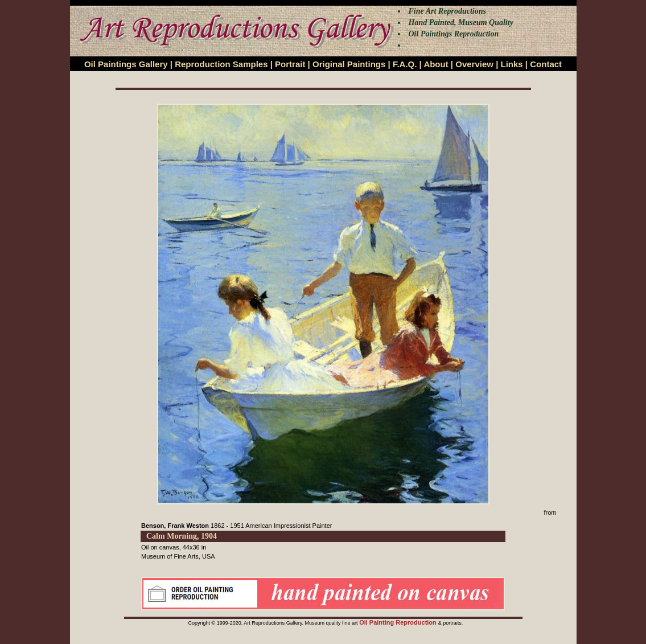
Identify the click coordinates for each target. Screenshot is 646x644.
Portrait (290, 64)
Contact (546, 64)
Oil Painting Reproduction (399, 622)
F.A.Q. (405, 64)
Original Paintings (349, 64)
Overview (474, 64)
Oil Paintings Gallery (126, 64)
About (436, 64)
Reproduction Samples (221, 64)
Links (512, 64)
